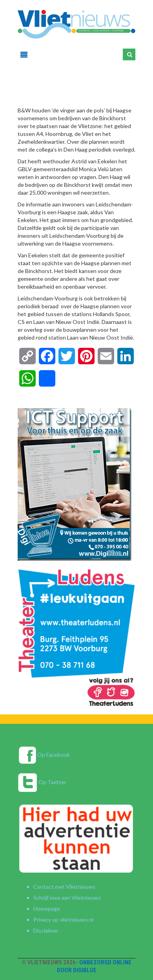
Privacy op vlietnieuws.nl (63, 919)
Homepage (47, 909)
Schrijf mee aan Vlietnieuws (67, 898)
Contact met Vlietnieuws (64, 887)
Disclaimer (46, 930)
